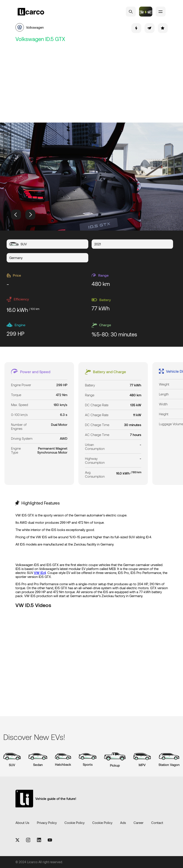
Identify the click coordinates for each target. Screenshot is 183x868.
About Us (22, 823)
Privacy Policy (47, 823)
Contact (157, 823)
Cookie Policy (75, 823)
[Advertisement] (92, 83)
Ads (123, 823)
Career (139, 823)
